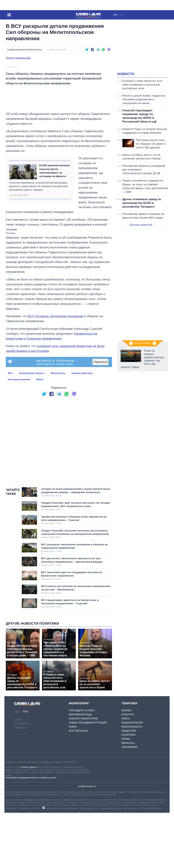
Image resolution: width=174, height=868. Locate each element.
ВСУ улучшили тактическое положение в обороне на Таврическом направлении (74, 603)
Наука (126, 774)
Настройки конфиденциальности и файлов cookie (31, 833)
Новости (126, 74)
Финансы (128, 798)
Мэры (73, 782)
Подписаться (100, 417)
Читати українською (18, 58)
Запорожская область (32, 428)
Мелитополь (58, 428)
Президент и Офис (82, 766)
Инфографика (143, 343)
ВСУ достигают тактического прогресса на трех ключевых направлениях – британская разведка (73, 617)
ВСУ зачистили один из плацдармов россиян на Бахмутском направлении (73, 631)
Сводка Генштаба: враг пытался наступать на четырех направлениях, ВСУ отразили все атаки (76, 561)
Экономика (130, 802)
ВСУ (10, 428)
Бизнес (127, 766)
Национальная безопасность (24, 50)
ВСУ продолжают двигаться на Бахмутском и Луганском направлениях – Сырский (73, 659)
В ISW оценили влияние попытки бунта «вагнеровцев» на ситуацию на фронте (54, 226)
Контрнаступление (19, 435)
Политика (128, 790)
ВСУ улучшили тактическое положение (56, 371)
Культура (128, 770)
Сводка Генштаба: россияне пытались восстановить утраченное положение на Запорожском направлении (75, 589)
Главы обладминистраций (88, 778)
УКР (115, 15)
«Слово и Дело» (29, 822)
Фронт (40, 435)
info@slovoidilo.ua (87, 841)
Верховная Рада (80, 770)
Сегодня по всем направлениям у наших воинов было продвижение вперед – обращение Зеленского (76, 547)
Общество (129, 786)
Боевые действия (82, 428)
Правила (20, 783)
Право (126, 794)
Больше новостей (142, 225)
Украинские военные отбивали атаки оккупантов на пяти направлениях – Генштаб (74, 575)
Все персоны (78, 786)
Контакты (21, 779)
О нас (18, 775)
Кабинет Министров (83, 774)
